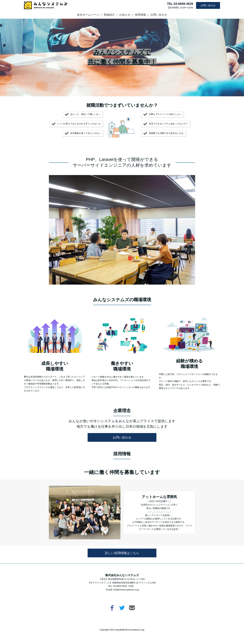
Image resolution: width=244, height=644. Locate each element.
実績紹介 (109, 15)
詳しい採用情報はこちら (122, 553)
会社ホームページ (88, 15)
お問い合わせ (208, 5)
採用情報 (140, 15)
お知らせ (125, 15)
